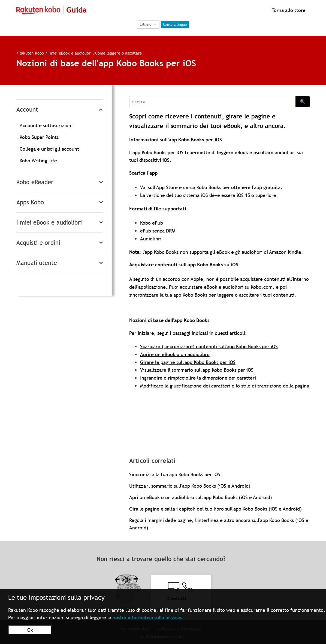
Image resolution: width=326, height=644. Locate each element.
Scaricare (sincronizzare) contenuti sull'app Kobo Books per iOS (209, 346)
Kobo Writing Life (38, 161)
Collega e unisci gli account (49, 149)
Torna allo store (288, 10)
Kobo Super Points (39, 137)
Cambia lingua (175, 24)
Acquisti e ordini (38, 243)
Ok (30, 630)
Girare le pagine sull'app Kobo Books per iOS (188, 362)
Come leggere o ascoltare (118, 53)
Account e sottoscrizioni (46, 125)
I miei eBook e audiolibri (70, 53)
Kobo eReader (35, 182)
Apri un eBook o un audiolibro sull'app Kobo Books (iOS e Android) (201, 497)
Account (27, 110)
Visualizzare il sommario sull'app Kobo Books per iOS (197, 370)
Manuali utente (37, 263)
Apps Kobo (30, 202)
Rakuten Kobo (31, 53)
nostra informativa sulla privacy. (148, 617)
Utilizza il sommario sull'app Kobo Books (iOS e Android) (190, 486)
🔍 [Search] (303, 102)
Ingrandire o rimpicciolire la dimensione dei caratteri (198, 378)
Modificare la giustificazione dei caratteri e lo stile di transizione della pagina (225, 386)
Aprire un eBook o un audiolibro (175, 354)
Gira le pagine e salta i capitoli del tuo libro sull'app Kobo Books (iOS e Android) (215, 509)
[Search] (212, 102)
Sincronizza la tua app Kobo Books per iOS (175, 474)
